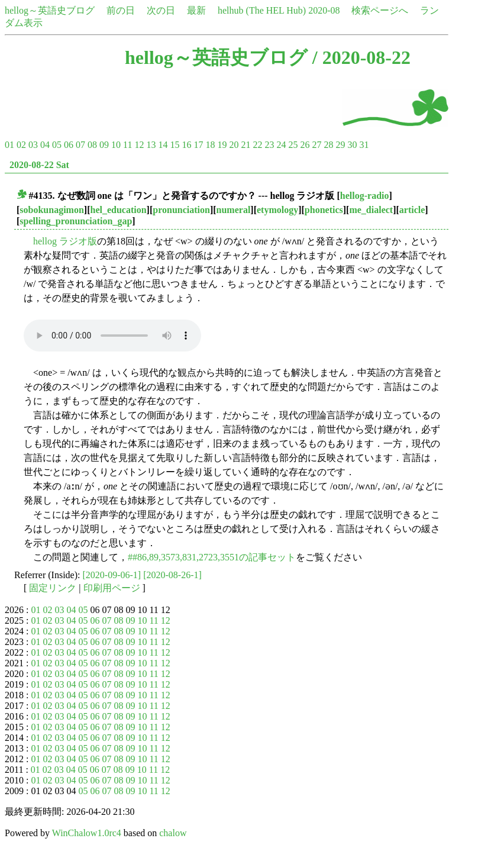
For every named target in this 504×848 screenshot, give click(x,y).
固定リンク (53, 588)
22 (257, 145)
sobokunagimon (52, 210)
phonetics (324, 210)
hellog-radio (365, 196)
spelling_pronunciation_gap (76, 221)
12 (139, 145)
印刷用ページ (112, 588)
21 (245, 145)
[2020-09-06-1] (112, 575)
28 (328, 145)
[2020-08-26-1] (172, 575)
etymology (277, 210)
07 (80, 145)
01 (9, 145)
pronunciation (181, 210)
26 (305, 145)
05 (57, 145)
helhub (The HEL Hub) (262, 10)
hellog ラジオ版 (65, 241)
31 (364, 145)
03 (33, 145)
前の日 (121, 10)
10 (116, 145)
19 (222, 145)
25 (293, 145)
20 (234, 145)
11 (127, 145)
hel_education (118, 210)
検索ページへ (380, 10)
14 (163, 145)
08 (92, 145)
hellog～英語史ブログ (50, 10)
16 (186, 145)
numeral (234, 210)
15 (175, 145)
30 (352, 145)
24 (281, 145)
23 (269, 145)
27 (316, 145)
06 (69, 145)
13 (151, 145)
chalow (173, 833)
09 (104, 145)
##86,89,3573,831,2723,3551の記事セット (212, 557)
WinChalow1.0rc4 (87, 833)
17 (198, 145)
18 (210, 145)
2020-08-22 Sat (39, 165)
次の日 (161, 10)
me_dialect (371, 210)
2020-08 (324, 10)
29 (340, 145)
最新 (196, 10)
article (412, 210)
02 (21, 145)
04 (45, 145)
